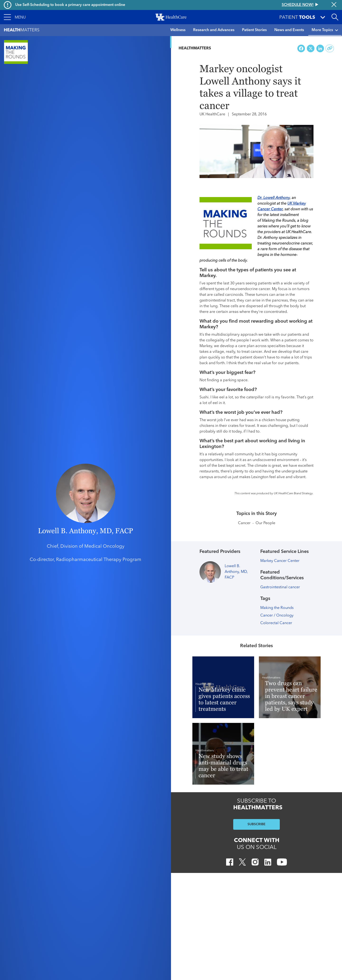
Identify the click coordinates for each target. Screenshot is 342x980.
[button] (15, 17)
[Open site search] (335, 17)
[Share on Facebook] (301, 49)
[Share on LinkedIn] (320, 49)
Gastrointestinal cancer (280, 587)
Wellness (178, 30)
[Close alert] (334, 5)
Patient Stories (254, 30)
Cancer (244, 523)
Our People (265, 523)
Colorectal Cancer (276, 623)
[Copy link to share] (330, 48)
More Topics (325, 30)
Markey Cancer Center (280, 561)
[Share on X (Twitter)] (311, 49)
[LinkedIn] (268, 863)
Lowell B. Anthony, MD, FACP (85, 531)
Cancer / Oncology (277, 616)
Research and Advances (214, 30)
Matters (22, 30)
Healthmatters (195, 48)
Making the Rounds (277, 608)
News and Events (289, 30)
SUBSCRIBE (256, 824)
